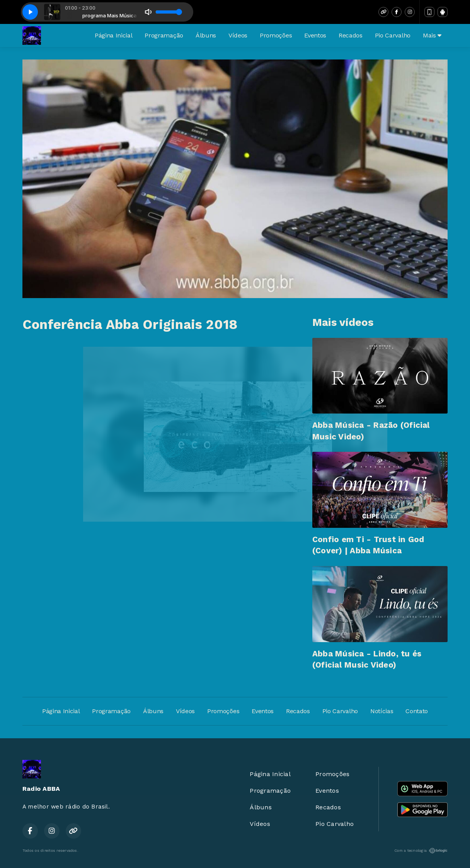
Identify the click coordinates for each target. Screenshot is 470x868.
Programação (164, 35)
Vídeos (238, 35)
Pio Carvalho (393, 35)
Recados (351, 35)
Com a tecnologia (421, 851)
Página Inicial (114, 35)
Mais (432, 35)
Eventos (315, 35)
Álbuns (206, 35)
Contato (417, 711)
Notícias (382, 711)
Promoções (276, 35)
